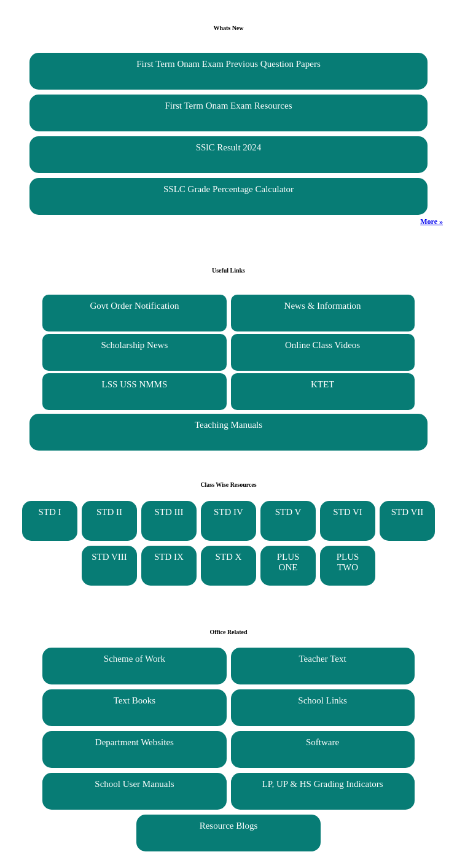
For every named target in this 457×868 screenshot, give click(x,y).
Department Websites (135, 742)
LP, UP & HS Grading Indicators (323, 784)
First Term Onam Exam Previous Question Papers (228, 64)
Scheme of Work (135, 659)
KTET (322, 384)
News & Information (323, 306)
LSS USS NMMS (135, 384)
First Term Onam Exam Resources (229, 106)
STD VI (348, 512)
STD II (109, 512)
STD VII (408, 512)
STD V (288, 512)
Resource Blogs (229, 826)
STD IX (169, 557)
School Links (322, 700)
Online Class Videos (322, 345)
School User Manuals (134, 784)
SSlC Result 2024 (229, 147)
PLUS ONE (288, 562)
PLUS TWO (348, 562)
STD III (169, 512)
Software (322, 742)
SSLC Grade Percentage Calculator (228, 189)
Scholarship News (135, 345)
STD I (49, 512)
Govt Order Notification (134, 306)
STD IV (228, 512)
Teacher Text (323, 659)
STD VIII (109, 557)
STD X (229, 557)
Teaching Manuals (228, 425)
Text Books (135, 700)
